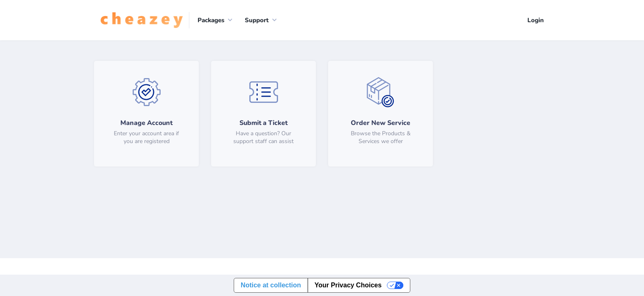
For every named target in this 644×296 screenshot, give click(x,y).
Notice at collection (271, 285)
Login (536, 20)
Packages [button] (211, 20)
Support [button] (257, 20)
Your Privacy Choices (348, 285)
